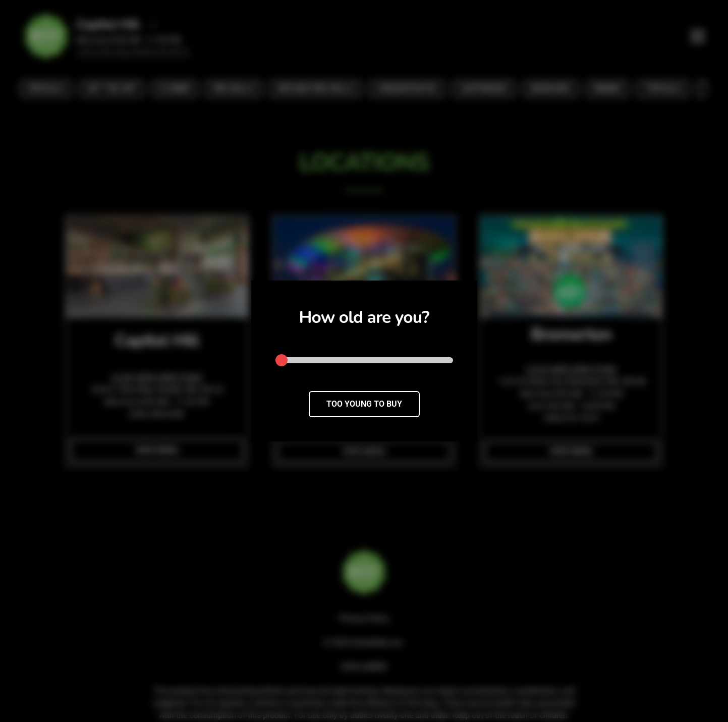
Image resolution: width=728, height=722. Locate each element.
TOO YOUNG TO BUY (364, 404)
